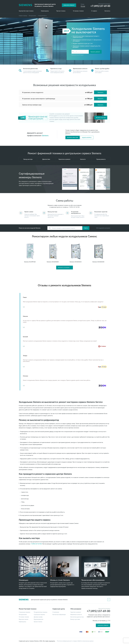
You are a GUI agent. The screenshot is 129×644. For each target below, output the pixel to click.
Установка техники (78, 11)
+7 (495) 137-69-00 (74, 207)
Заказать (100, 92)
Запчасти (83, 159)
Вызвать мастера (101, 117)
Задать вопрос (87, 138)
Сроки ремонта (101, 159)
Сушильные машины (39, 615)
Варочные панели (24, 619)
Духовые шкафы (38, 617)
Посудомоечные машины (41, 612)
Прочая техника (61, 11)
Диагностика (46, 159)
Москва (83, 6)
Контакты (107, 11)
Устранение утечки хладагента (33, 92)
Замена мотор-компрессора (32, 105)
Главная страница (23, 16)
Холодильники (32, 16)
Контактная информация (59, 615)
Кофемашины (45, 11)
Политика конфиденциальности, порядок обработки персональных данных (75, 641)
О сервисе (94, 11)
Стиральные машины (25, 612)
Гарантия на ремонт (64, 159)
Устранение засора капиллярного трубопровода (39, 99)
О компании (56, 612)
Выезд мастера (28, 159)
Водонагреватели (39, 619)
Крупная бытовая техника (26, 11)
